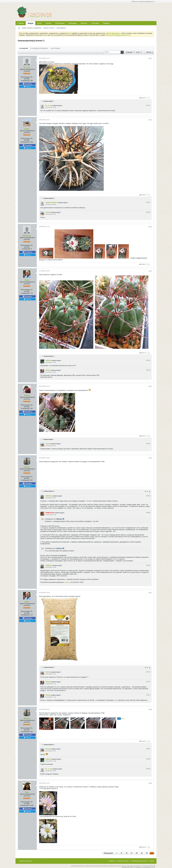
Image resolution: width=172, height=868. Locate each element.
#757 (150, 593)
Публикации (60, 23)
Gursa (27, 129)
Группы (48, 23)
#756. (148, 496)
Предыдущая (108, 853)
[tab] (24, 48)
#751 (150, 58)
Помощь (112, 861)
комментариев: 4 (49, 491)
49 (142, 853)
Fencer (27, 395)
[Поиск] (114, 52)
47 (132, 853)
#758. (148, 749)
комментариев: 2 (49, 198)
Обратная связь (123, 861)
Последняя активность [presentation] (39, 48)
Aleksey (27, 467)
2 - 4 (146, 491)
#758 (150, 710)
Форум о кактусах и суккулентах (32, 28)
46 (127, 853)
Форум (30, 23)
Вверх (152, 861)
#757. (148, 672)
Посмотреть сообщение (63, 519)
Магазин (84, 23)
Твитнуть (27, 87)
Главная (21, 23)
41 (122, 853)
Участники (95, 23)
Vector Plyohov (51, 202)
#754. (148, 360)
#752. (148, 202)
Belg (27, 792)
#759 (150, 783)
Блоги (39, 23)
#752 (150, 120)
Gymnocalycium (61, 28)
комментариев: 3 (49, 745)
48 (137, 853)
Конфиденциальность (139, 861)
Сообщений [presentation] (24, 48)
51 (152, 853)
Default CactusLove (26, 861)
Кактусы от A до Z (49, 28)
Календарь (73, 23)
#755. (148, 444)
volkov (48, 360)
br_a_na (27, 67)
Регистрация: (25, 77)
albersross (27, 236)
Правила (106, 23)
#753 (150, 227)
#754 (150, 271)
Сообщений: (25, 81)
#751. (148, 105)
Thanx (27, 280)
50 (147, 853)
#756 (150, 458)
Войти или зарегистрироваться (143, 2)
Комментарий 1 (48, 101)
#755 (150, 386)
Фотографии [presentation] (55, 48)
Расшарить (27, 84)
